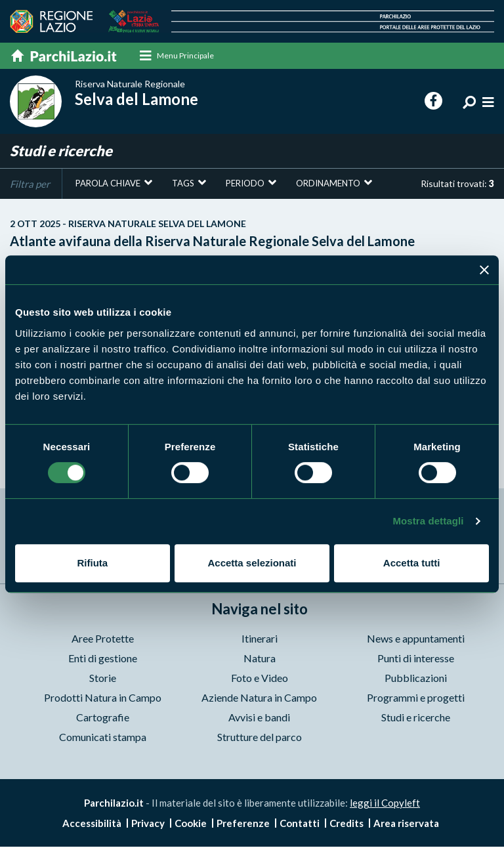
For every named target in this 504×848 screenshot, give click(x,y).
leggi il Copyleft (385, 803)
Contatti (300, 824)
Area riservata (406, 824)
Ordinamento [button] (328, 184)
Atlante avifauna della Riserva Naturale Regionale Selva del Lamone (252, 234)
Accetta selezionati (252, 563)
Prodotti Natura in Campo (103, 698)
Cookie (191, 824)
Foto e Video (260, 678)
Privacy (148, 824)
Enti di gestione (103, 659)
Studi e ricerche (416, 718)
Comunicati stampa (103, 737)
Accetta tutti (412, 563)
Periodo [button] (245, 184)
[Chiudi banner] (484, 270)
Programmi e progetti (416, 698)
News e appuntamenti (416, 639)
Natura (260, 659)
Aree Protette (103, 639)
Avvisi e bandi (259, 718)
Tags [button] (183, 184)
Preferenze (243, 824)
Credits (346, 824)
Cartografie (103, 718)
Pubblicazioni (416, 678)
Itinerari (260, 639)
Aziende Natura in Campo (259, 698)
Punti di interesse (416, 659)
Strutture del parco (260, 737)
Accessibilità (92, 824)
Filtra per (30, 184)
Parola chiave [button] (108, 184)
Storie (103, 678)
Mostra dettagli (428, 521)
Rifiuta (92, 563)
